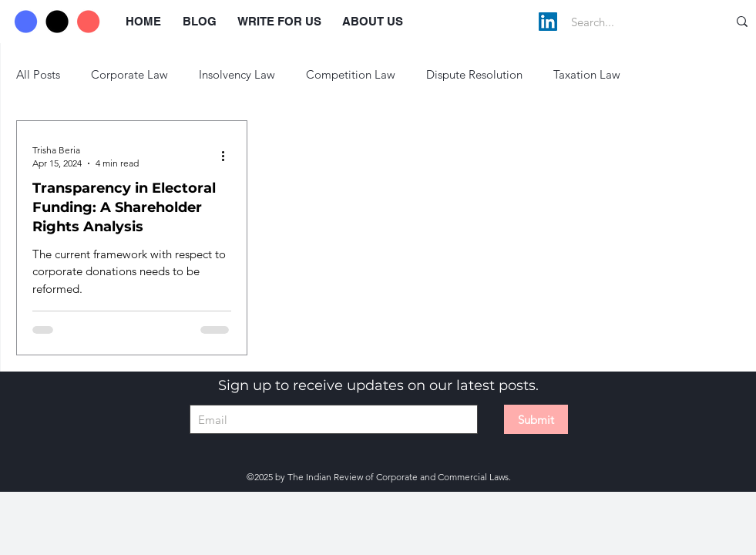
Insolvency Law (237, 74)
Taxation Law (587, 74)
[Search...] (633, 22)
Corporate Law (129, 74)
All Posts (38, 74)
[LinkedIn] (548, 22)
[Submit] (536, 419)
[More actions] (229, 156)
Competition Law (351, 74)
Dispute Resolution (474, 74)
